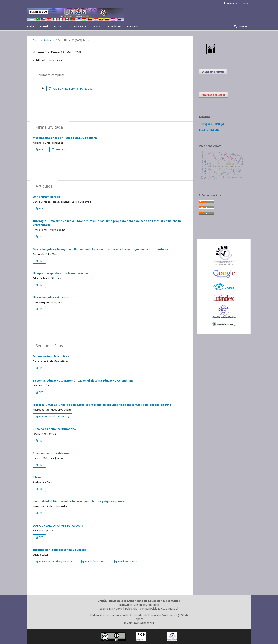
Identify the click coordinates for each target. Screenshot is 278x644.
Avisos (97, 26)
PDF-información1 (95, 561)
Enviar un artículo (213, 72)
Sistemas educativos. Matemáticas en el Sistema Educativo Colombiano (83, 381)
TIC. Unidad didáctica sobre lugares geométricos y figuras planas (78, 501)
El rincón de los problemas (51, 453)
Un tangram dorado (46, 197)
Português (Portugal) (212, 124)
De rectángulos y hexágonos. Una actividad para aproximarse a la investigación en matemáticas (100, 249)
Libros (37, 477)
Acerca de (77, 26)
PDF (41, 149)
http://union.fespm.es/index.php (139, 605)
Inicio (30, 26)
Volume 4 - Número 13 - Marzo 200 (72, 89)
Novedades (114, 26)
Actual (44, 26)
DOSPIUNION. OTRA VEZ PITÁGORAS (58, 526)
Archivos (59, 26)
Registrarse (231, 3)
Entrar (246, 3)
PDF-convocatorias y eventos (55, 561)
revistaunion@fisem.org (139, 623)
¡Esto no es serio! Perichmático (54, 429)
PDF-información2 (128, 561)
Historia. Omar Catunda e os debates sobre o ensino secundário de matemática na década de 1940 (102, 405)
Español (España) (210, 129)
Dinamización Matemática (51, 356)
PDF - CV (60, 149)
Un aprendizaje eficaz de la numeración (60, 273)
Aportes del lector (213, 95)
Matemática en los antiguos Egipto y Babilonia (65, 138)
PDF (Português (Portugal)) (54, 416)
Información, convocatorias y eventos (60, 550)
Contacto (133, 26)
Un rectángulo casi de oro (51, 297)
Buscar (242, 26)
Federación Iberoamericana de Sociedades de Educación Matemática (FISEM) (139, 615)
